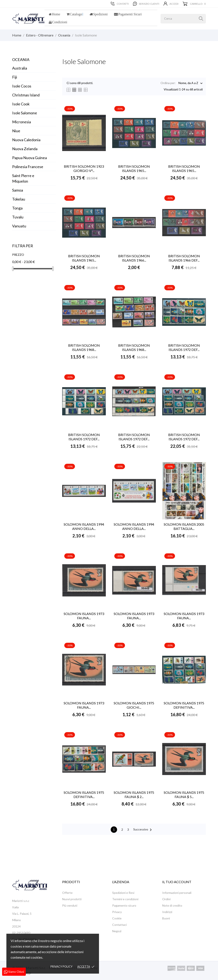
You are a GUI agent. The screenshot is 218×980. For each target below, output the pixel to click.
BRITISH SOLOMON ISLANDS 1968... (84, 347)
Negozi (117, 931)
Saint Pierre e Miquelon (23, 178)
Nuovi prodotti (72, 899)
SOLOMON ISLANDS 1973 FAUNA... (84, 616)
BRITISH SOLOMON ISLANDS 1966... (134, 258)
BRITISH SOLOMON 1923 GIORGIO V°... (84, 168)
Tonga (17, 208)
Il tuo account (177, 882)
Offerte (67, 893)
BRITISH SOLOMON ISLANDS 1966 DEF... (184, 258)
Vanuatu (19, 226)
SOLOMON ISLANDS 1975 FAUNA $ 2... (134, 795)
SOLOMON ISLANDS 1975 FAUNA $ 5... (184, 795)
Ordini (166, 899)
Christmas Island (26, 95)
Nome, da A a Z (188, 83)
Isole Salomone (25, 113)
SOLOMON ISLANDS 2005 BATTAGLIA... (184, 526)
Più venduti (70, 905)
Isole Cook (21, 104)
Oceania (21, 60)
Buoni (166, 918)
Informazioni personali (177, 893)
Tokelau (19, 199)
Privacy (117, 912)
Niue (16, 131)
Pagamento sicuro (124, 905)
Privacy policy (61, 967)
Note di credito (172, 905)
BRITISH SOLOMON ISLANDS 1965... (134, 168)
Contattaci (119, 925)
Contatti (120, 4)
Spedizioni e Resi (123, 893)
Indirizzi (167, 912)
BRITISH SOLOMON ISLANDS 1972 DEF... (184, 347)
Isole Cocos (22, 86)
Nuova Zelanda (25, 149)
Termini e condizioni (125, 899)
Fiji (15, 77)
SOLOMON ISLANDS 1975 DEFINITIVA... (184, 705)
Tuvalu (18, 217)
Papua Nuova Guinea (29, 158)
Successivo (143, 830)
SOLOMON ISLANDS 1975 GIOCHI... (134, 705)
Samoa (18, 190)
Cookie (117, 918)
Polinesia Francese (28, 167)
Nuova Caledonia (26, 140)
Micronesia (22, 122)
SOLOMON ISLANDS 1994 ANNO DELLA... (84, 526)
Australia (20, 68)
